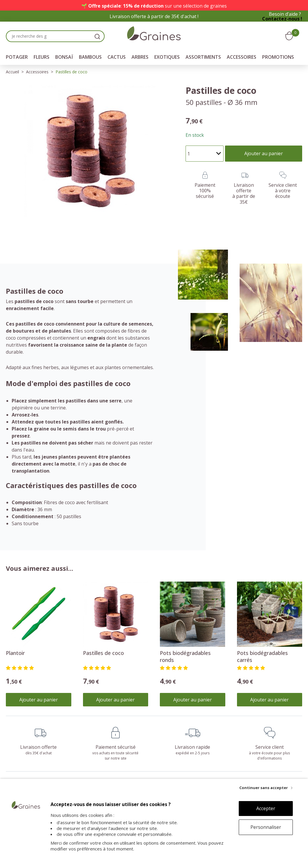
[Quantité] (205, 154)
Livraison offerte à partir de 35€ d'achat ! (154, 16)
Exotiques (167, 57)
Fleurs (41, 57)
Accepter (266, 808)
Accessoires (242, 57)
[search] (97, 36)
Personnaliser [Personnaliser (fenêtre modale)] (266, 827)
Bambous (90, 57)
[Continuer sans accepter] (266, 788)
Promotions (278, 57)
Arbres (140, 57)
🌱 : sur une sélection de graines (154, 6)
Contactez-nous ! (282, 19)
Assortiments (203, 57)
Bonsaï (64, 57)
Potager (17, 57)
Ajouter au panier (39, 700)
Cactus (117, 57)
